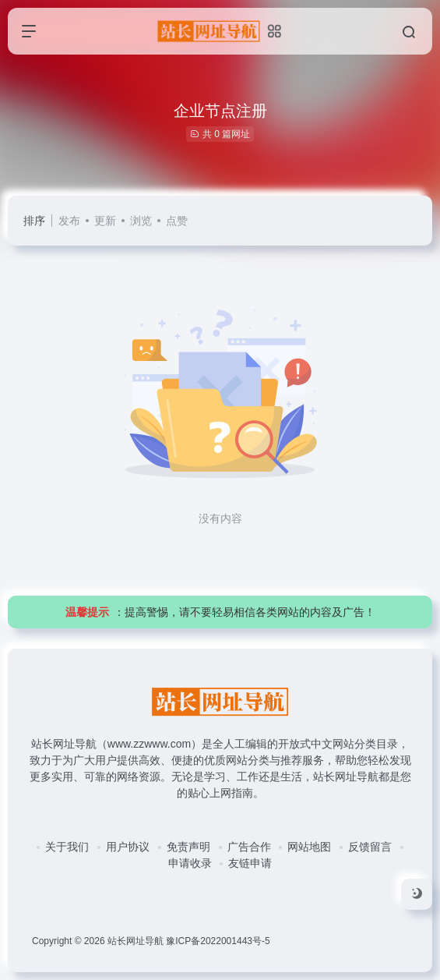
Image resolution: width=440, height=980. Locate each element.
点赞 (177, 221)
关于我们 (67, 847)
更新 (105, 221)
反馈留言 (370, 847)
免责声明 (188, 847)
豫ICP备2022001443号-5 (218, 941)
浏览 (141, 221)
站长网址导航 (136, 941)
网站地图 (309, 847)
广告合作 (249, 847)
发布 (69, 221)
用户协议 (128, 847)
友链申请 (250, 863)
